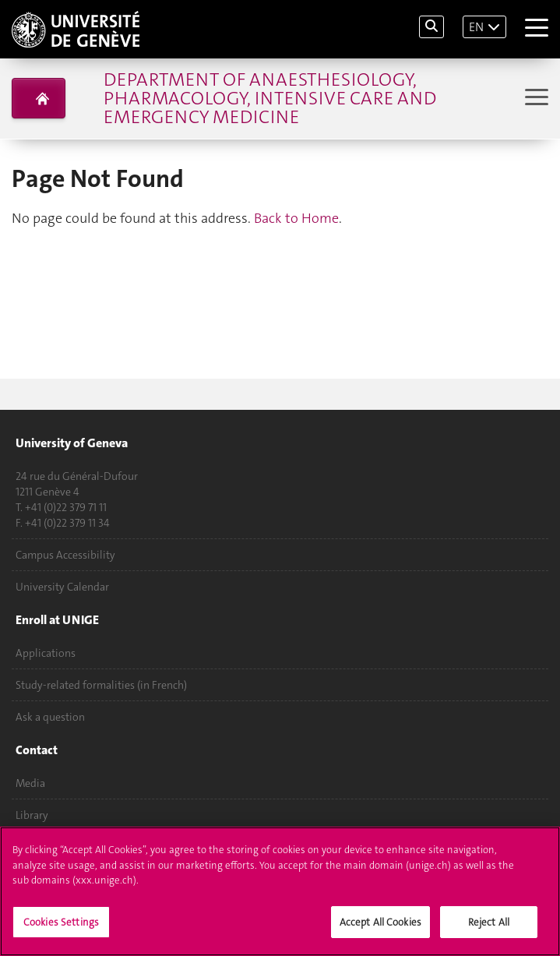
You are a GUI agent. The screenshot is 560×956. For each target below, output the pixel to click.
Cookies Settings (61, 924)
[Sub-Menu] (535, 99)
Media (30, 783)
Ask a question (50, 717)
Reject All (489, 924)
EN (476, 27)
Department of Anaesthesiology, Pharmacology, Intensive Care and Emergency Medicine (270, 98)
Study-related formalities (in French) (101, 685)
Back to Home (296, 218)
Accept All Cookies (380, 924)
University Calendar (62, 587)
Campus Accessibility (65, 555)
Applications (46, 653)
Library (32, 815)
